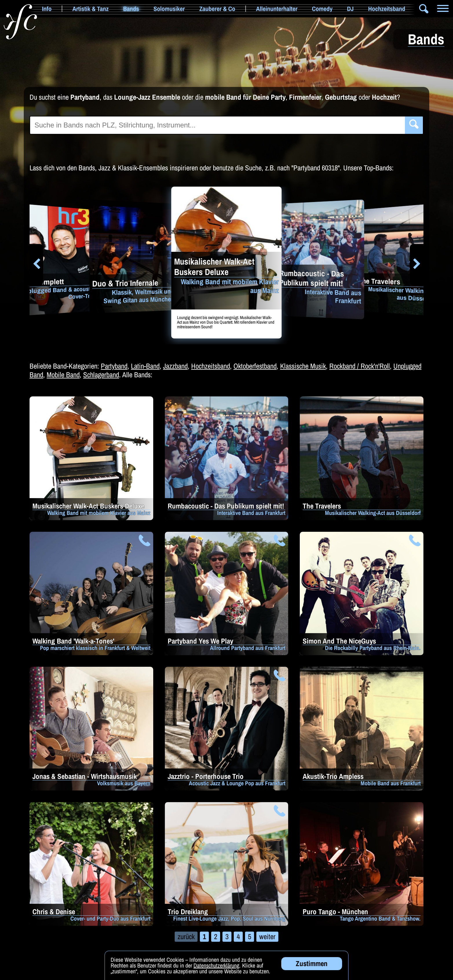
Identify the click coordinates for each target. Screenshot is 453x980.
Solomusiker (169, 9)
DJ (350, 9)
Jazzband (175, 366)
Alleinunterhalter (277, 9)
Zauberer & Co (217, 9)
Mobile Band (63, 375)
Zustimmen (312, 969)
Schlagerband (101, 375)
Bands (131, 9)
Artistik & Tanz (91, 9)
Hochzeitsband (387, 9)
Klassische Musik (303, 366)
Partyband (114, 366)
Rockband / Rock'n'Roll (360, 366)
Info (47, 9)
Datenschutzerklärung (216, 971)
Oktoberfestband (255, 366)
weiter (267, 937)
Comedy (322, 9)
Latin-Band (145, 366)
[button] (36, 265)
